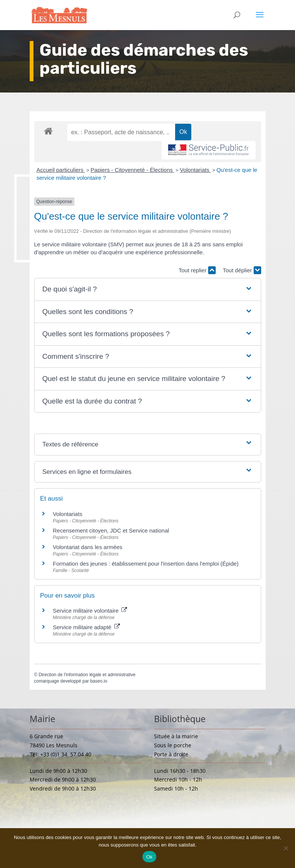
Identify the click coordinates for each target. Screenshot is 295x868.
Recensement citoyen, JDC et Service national (111, 530)
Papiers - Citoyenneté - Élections (132, 170)
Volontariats (196, 170)
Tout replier (197, 270)
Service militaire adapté (86, 627)
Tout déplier (242, 270)
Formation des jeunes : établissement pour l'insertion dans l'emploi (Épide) (146, 564)
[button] (148, 289)
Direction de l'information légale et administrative (87, 675)
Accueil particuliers (61, 170)
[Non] (286, 848)
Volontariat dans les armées (88, 547)
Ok (149, 857)
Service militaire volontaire (90, 611)
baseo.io (99, 681)
